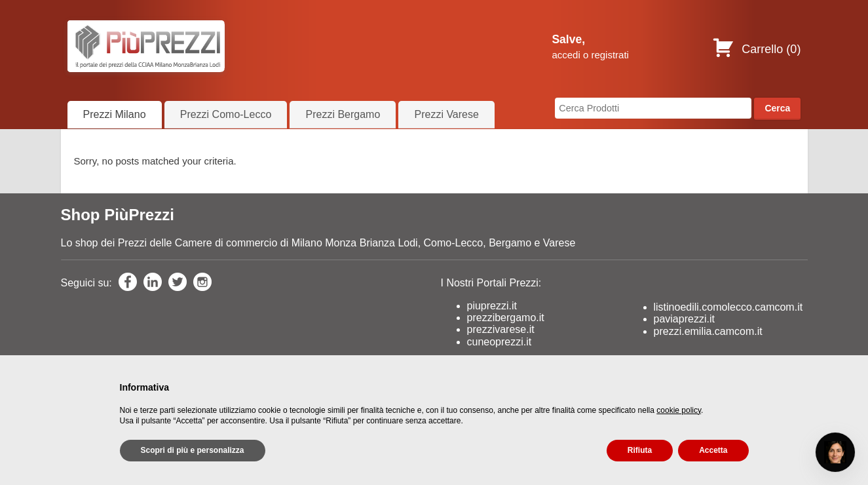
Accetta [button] (713, 450)
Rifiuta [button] (640, 450)
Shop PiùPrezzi (118, 215)
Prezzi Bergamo (343, 114)
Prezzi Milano (115, 114)
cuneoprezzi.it (500, 342)
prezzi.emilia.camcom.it (708, 331)
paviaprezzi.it (684, 319)
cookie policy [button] (679, 410)
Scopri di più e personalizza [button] (193, 450)
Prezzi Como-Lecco (226, 114)
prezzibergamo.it (506, 318)
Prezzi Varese (446, 114)
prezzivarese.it (501, 329)
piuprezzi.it (492, 306)
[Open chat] (835, 452)
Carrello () (756, 49)
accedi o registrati (590, 55)
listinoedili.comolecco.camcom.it (728, 307)
